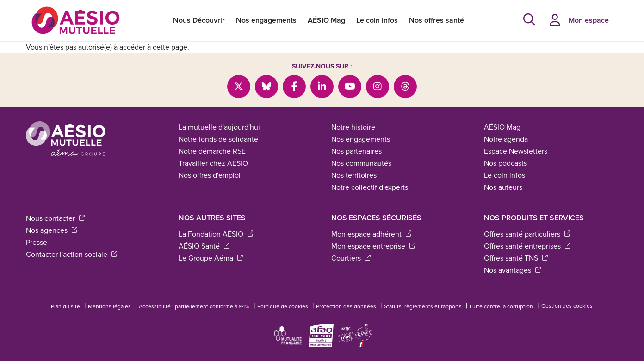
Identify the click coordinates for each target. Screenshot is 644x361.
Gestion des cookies (567, 306)
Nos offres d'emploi (210, 175)
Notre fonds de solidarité (218, 139)
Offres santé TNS (516, 258)
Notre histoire (353, 127)
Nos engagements (266, 20)
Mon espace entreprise (373, 246)
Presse (37, 242)
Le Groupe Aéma (211, 258)
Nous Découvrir (199, 20)
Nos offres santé (437, 20)
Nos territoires (354, 175)
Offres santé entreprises (527, 246)
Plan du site (65, 306)
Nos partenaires (356, 151)
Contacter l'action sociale (71, 254)
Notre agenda (506, 139)
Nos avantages (512, 270)
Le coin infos (377, 20)
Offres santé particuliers (527, 234)
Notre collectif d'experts (370, 187)
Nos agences (52, 230)
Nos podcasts (505, 163)
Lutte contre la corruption (501, 306)
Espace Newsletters (516, 151)
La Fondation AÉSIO (216, 234)
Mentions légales (109, 306)
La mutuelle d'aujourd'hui (219, 127)
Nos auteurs (503, 187)
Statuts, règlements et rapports (423, 306)
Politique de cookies (283, 306)
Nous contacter (55, 218)
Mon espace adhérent (371, 234)
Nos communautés (361, 163)
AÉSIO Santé (204, 246)
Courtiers (351, 258)
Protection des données (346, 306)
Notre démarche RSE (212, 151)
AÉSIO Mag (326, 20)
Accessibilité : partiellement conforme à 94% (194, 306)
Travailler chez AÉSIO (213, 163)
